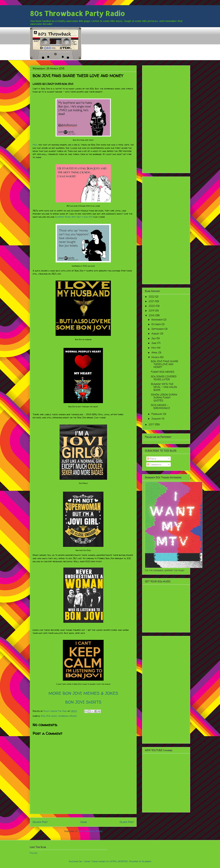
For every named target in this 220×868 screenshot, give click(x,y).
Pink (35, 145)
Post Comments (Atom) (90, 831)
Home (84, 822)
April (155, 352)
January (157, 419)
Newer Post (40, 822)
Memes (73, 716)
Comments (154, 464)
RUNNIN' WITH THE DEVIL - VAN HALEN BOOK (164, 387)
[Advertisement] (166, 119)
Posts (152, 459)
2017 (152, 424)
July (154, 338)
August (156, 333)
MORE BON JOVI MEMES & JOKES (83, 693)
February (157, 414)
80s (43, 716)
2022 (152, 297)
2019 (152, 311)
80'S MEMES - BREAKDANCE (161, 407)
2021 (152, 301)
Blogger (147, 861)
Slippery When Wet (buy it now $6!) (74, 217)
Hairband (63, 716)
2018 (152, 315)
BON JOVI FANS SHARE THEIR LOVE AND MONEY (165, 364)
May (154, 348)
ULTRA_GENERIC (119, 861)
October (156, 324)
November (157, 320)
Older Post (127, 822)
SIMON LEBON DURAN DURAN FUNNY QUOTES (164, 398)
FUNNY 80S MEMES (163, 372)
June (154, 343)
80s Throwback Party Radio (77, 13)
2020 (152, 306)
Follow (34, 853)
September (158, 329)
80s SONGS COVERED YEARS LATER (164, 378)
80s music (52, 716)
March (156, 357)
